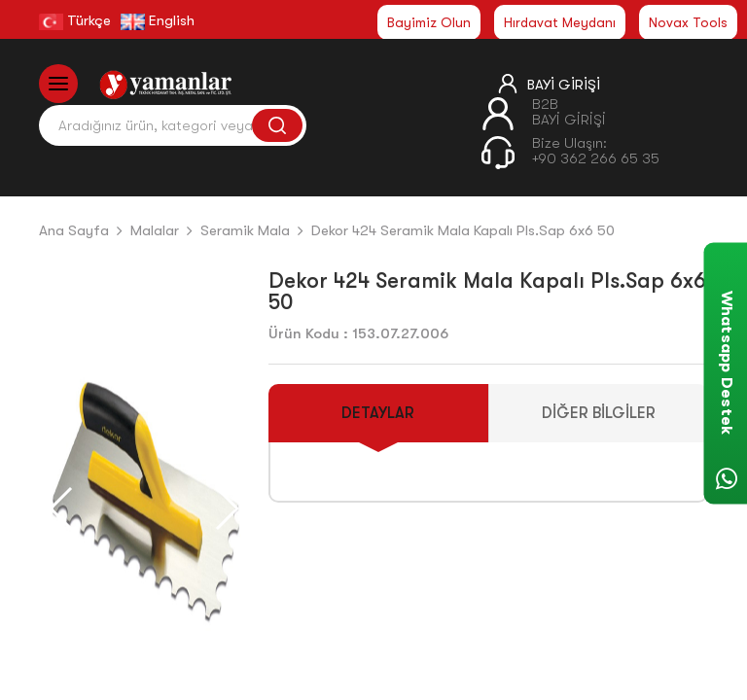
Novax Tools (688, 22)
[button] (226, 508)
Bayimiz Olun (429, 22)
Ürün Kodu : (308, 333)
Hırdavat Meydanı (560, 22)
